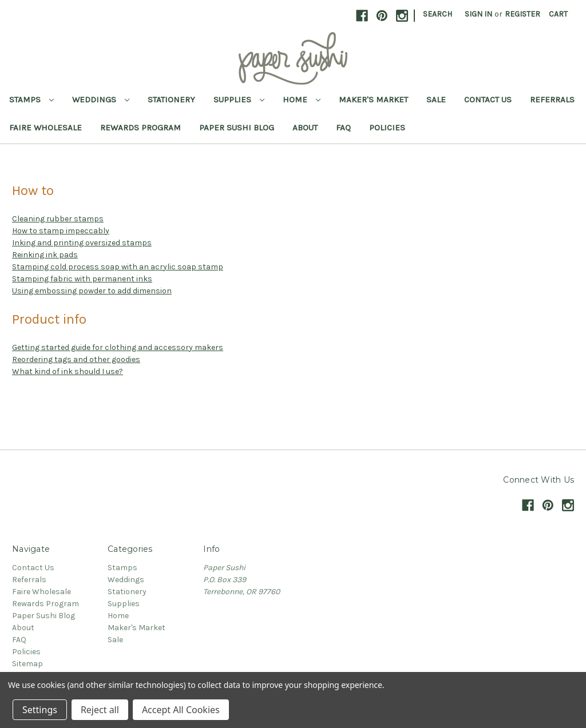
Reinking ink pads (45, 255)
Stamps (31, 100)
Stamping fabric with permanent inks (82, 279)
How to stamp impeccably (61, 231)
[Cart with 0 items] (558, 14)
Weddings (101, 100)
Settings (40, 710)
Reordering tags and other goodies (76, 359)
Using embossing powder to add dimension (92, 291)
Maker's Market (373, 100)
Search (437, 14)
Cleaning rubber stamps (58, 219)
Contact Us (488, 100)
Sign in (478, 14)
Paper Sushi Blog (237, 128)
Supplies (239, 100)
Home (302, 100)
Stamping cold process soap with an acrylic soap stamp (118, 267)
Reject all (100, 710)
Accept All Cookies (181, 710)
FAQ (343, 128)
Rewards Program (140, 128)
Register (522, 14)
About (305, 128)
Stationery (171, 100)
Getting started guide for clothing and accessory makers (118, 347)
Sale (436, 100)
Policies (387, 128)
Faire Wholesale (45, 128)
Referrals (552, 100)
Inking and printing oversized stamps (82, 243)
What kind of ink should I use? (68, 371)
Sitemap (27, 664)
